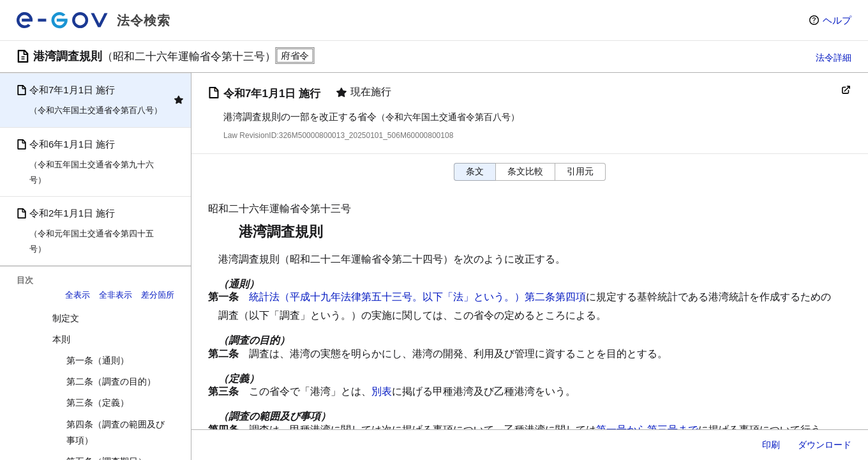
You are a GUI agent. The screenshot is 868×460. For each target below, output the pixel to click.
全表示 (78, 295)
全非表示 (116, 295)
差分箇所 (158, 295)
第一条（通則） (98, 360)
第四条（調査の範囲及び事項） (116, 432)
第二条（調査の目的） (111, 381)
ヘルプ (837, 20)
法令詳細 (834, 57)
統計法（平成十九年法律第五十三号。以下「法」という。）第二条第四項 (417, 297)
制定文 (66, 318)
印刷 (771, 445)
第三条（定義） (98, 402)
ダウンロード (825, 445)
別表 (382, 391)
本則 (61, 339)
